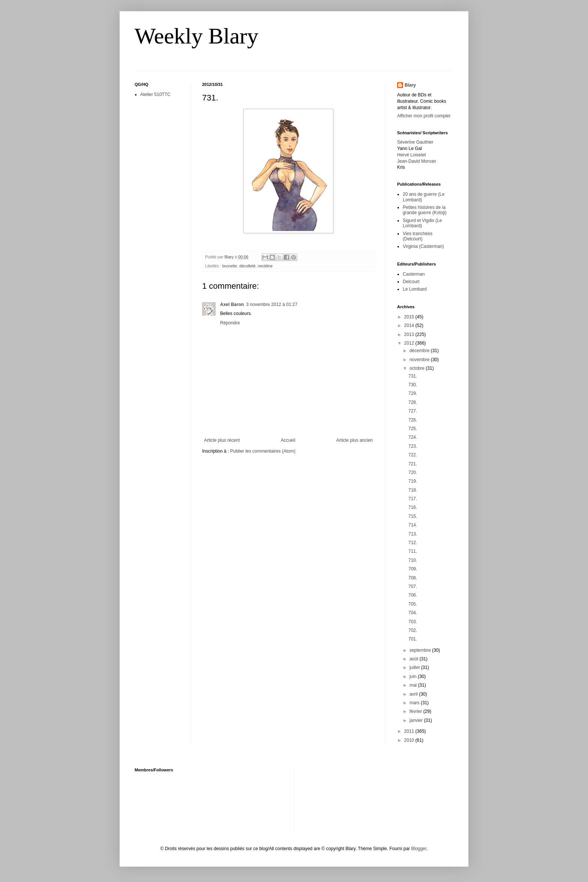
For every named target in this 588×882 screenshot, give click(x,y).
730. (413, 385)
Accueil (288, 440)
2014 (410, 325)
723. (413, 446)
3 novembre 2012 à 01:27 (272, 304)
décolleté (247, 266)
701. (413, 639)
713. (413, 534)
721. (413, 464)
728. (413, 402)
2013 (410, 334)
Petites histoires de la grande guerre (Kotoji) (425, 210)
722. (413, 455)
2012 (410, 343)
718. (413, 490)
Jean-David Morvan (417, 161)
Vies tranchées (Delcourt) (418, 236)
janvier (417, 720)
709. (413, 569)
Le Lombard (415, 289)
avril (414, 694)
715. (413, 516)
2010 (410, 740)
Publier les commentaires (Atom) (263, 451)
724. (413, 437)
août (415, 659)
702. (413, 630)
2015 (410, 317)
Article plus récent (222, 440)
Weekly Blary (196, 36)
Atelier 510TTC (155, 94)
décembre (420, 351)
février (416, 711)
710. (413, 560)
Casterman (414, 274)
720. (413, 472)
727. (413, 411)
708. (413, 578)
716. (413, 507)
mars (415, 703)
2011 (410, 731)
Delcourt (411, 282)
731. (413, 376)
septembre (421, 650)
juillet (415, 667)
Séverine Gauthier (415, 142)
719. (413, 481)
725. (413, 429)
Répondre (230, 323)
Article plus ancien (355, 440)
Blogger (419, 849)
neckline (265, 266)
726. (413, 420)
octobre (418, 368)
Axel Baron (232, 304)
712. (413, 543)
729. (413, 393)
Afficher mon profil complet (424, 116)
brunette (230, 266)
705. (413, 604)
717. (413, 499)
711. (413, 551)
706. (413, 595)
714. (413, 525)
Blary (410, 85)
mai (414, 685)
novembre (420, 360)
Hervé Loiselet (412, 155)
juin (414, 676)
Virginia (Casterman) (423, 246)
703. (413, 622)
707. (413, 586)
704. (413, 613)
